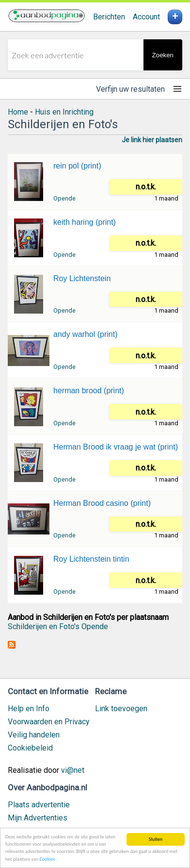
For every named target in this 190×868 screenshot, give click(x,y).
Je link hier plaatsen (152, 140)
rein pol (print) (77, 166)
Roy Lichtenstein (82, 278)
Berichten (109, 17)
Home (18, 112)
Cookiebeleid (30, 748)
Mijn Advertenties (38, 818)
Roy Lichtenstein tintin (91, 559)
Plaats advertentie (39, 805)
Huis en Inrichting (64, 112)
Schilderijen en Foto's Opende (58, 626)
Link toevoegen (121, 709)
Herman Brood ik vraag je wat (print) (116, 447)
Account (146, 17)
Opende (64, 198)
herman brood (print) (89, 391)
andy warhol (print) (86, 334)
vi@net (73, 770)
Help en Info (29, 709)
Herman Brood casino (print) (102, 503)
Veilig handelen (34, 735)
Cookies (47, 860)
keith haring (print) (85, 222)
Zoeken (163, 55)
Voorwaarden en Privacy (49, 722)
